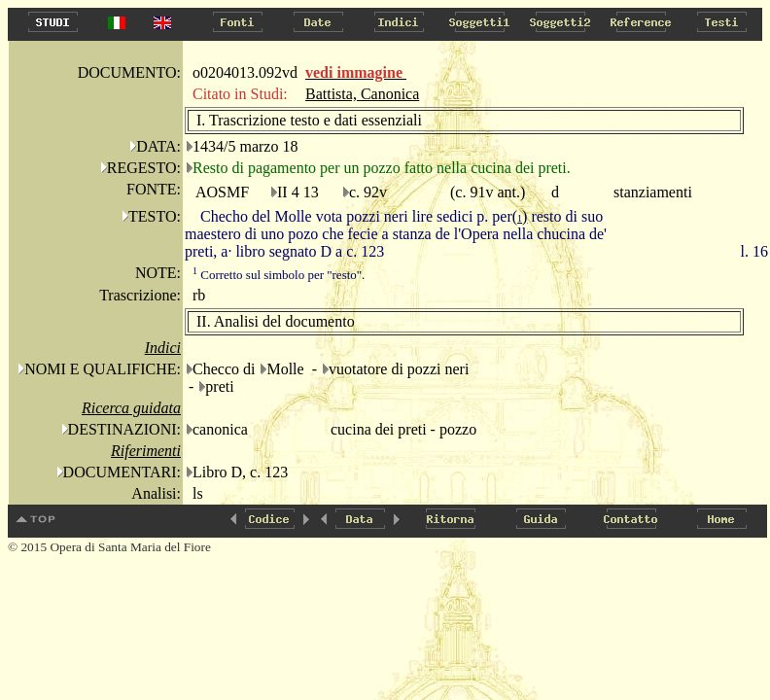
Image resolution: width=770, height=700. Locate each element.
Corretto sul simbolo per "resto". (279, 275)
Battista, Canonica (362, 94)
